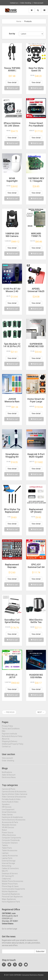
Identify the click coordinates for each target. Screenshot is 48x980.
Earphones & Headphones (12, 819)
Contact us (14, 3)
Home (19, 21)
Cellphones (6, 881)
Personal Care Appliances (12, 899)
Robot (4, 832)
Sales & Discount (9, 777)
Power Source (8, 835)
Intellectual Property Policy (13, 746)
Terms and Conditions (11, 731)
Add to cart (12, 88)
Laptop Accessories (10, 858)
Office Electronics (9, 837)
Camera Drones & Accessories (14, 794)
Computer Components (11, 840)
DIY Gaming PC (8, 878)
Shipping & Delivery (10, 743)
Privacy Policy (7, 728)
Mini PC (5, 873)
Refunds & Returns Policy (12, 738)
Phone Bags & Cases (10, 888)
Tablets (5, 847)
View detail (12, 82)
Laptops (5, 855)
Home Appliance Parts (11, 904)
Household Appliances (11, 896)
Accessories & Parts (10, 824)
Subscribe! (40, 954)
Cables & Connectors (10, 871)
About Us (6, 741)
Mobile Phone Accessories (13, 883)
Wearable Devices (9, 827)
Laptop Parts (7, 860)
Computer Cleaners (10, 845)
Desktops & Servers (10, 876)
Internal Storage (8, 865)
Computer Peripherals (11, 842)
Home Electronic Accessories (14, 822)
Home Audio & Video (10, 804)
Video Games (7, 817)
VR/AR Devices (8, 830)
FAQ (4, 733)
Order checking (26, 3)
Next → (41, 712)
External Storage (9, 863)
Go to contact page (10, 931)
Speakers (6, 806)
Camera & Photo (9, 791)
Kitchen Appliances (10, 894)
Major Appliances (9, 901)
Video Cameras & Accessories (14, 799)
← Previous (9, 712)
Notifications (7, 774)
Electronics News (9, 780)
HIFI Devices (7, 809)
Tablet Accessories (10, 853)
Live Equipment (8, 812)
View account (38, 3)
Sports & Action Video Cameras (15, 796)
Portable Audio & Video (11, 801)
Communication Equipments (13, 891)
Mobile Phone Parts (10, 886)
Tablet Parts (7, 850)
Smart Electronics (9, 814)
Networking (7, 868)
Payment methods (9, 736)
